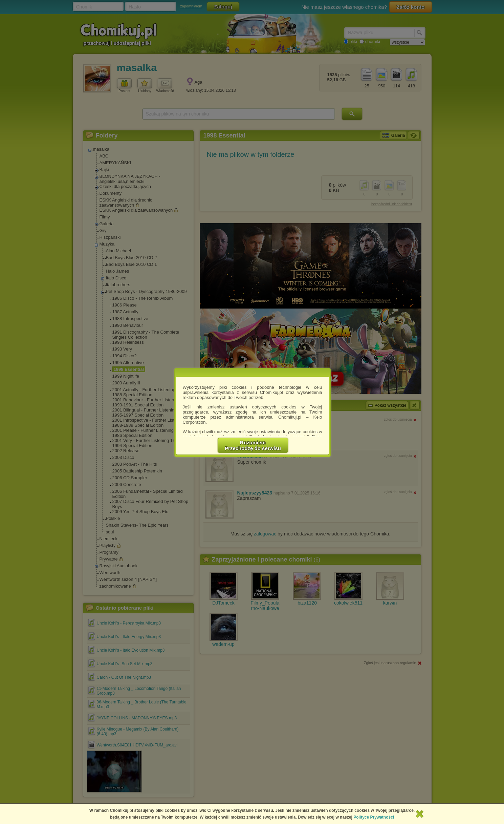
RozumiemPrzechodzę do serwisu (253, 445)
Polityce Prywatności (374, 817)
